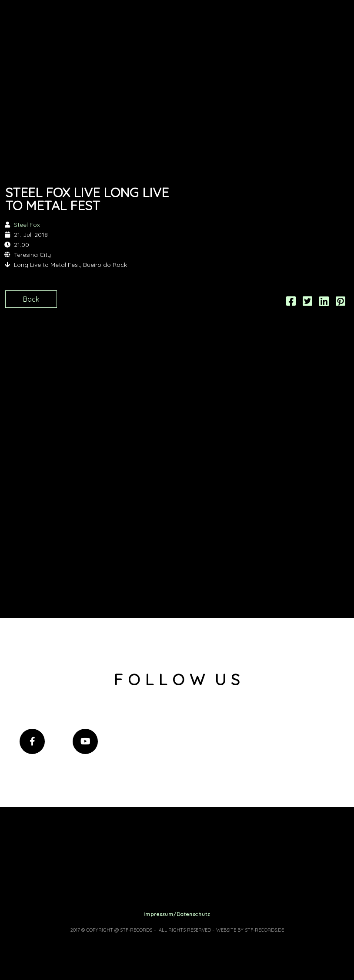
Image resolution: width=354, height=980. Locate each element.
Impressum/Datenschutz (177, 914)
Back (31, 299)
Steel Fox (27, 225)
